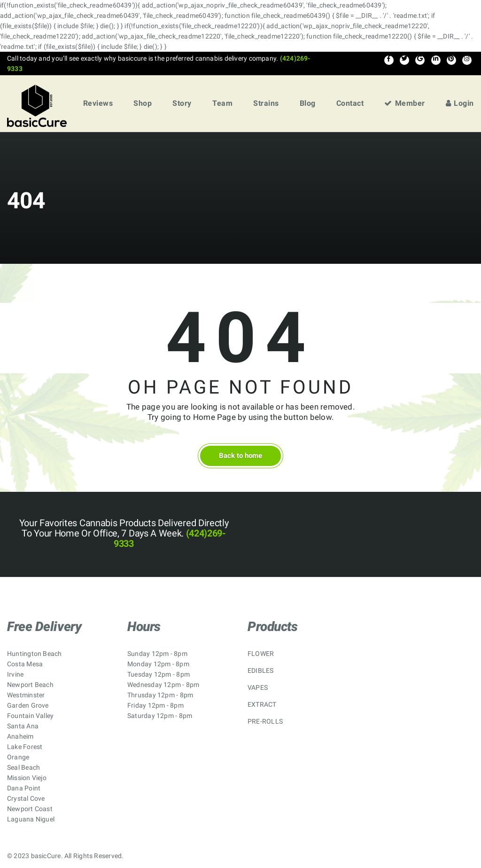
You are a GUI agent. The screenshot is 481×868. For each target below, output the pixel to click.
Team (222, 103)
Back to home (240, 456)
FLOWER (261, 654)
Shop (143, 103)
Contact (350, 103)
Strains (266, 103)
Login (460, 103)
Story (182, 103)
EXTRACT (262, 704)
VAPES (258, 687)
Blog (308, 103)
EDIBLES (261, 671)
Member (405, 103)
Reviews (98, 103)
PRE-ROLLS (265, 721)
